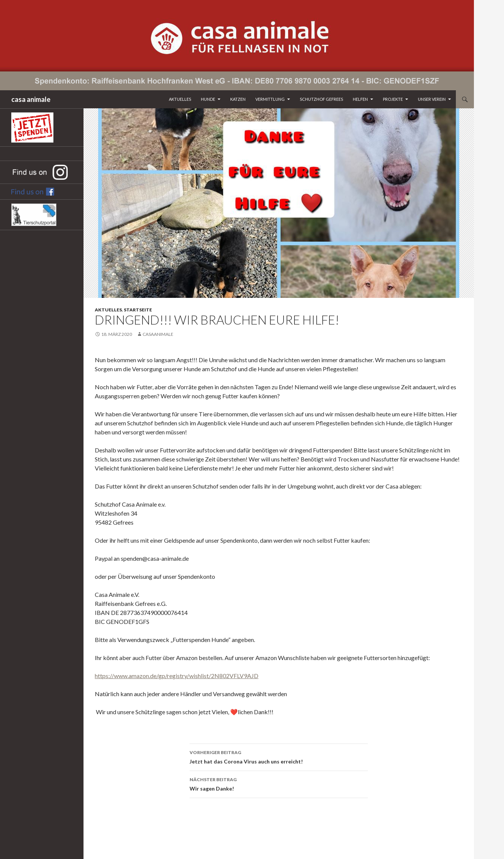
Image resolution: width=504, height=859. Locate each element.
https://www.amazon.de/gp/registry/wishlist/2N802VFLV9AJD (177, 676)
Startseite (138, 310)
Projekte (393, 99)
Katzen (238, 99)
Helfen (360, 99)
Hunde (208, 99)
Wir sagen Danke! (279, 783)
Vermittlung (270, 99)
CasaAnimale (158, 334)
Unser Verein (432, 99)
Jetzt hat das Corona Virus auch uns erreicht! (279, 756)
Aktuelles (180, 99)
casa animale (31, 99)
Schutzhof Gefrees (321, 99)
